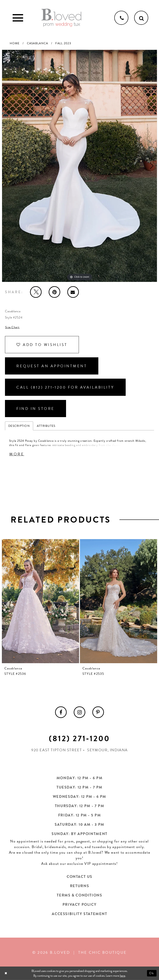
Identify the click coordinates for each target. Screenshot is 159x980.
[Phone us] (121, 18)
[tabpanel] (79, 166)
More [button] (17, 454)
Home (15, 43)
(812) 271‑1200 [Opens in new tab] (79, 738)
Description (19, 426)
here (123, 976)
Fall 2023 (63, 43)
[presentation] (40, 601)
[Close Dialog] (6, 973)
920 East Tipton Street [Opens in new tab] (57, 750)
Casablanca (38, 43)
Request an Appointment (52, 366)
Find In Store (36, 409)
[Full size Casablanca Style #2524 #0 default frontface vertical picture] (79, 166)
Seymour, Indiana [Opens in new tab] (107, 750)
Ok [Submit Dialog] (152, 973)
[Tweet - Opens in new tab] (36, 292)
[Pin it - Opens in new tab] (54, 292)
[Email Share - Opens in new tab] (73, 292)
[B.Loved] (61, 18)
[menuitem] (61, 712)
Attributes (46, 426)
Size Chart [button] (12, 327)
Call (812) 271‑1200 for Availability (65, 387)
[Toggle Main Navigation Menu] (18, 18)
